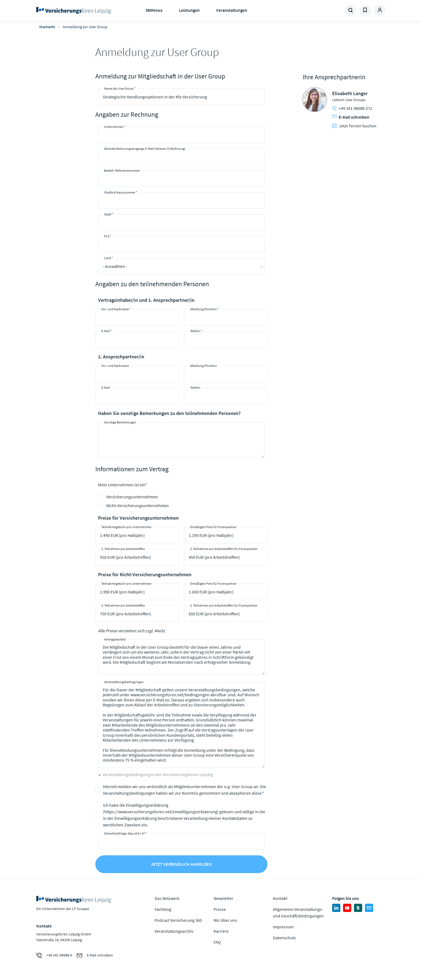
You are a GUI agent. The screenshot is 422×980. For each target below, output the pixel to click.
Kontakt (280, 898)
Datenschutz (284, 938)
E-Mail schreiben (351, 117)
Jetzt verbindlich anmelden (181, 864)
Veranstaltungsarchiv (174, 931)
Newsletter (223, 898)
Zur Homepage (75, 10)
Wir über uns (225, 920)
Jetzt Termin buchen (354, 126)
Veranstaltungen (232, 10)
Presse (220, 909)
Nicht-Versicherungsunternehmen (138, 505)
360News (154, 10)
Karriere (221, 931)
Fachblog (163, 909)
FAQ (217, 942)
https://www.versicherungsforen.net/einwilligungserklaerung (161, 812)
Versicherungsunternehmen (132, 497)
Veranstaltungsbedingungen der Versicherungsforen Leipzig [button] (158, 774)
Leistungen (189, 10)
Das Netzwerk (167, 898)
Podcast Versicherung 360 (178, 920)
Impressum (283, 927)
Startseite (47, 27)
